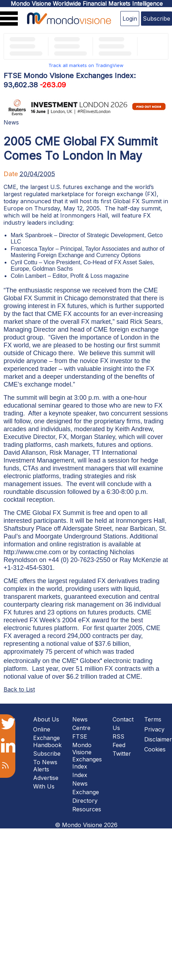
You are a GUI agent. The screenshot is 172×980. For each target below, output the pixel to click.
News (11, 122)
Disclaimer (158, 739)
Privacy (154, 729)
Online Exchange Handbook (47, 737)
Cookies (155, 749)
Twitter (122, 754)
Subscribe (157, 19)
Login (130, 19)
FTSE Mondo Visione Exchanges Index (87, 751)
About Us (46, 719)
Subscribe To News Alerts (47, 761)
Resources (87, 809)
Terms (153, 719)
